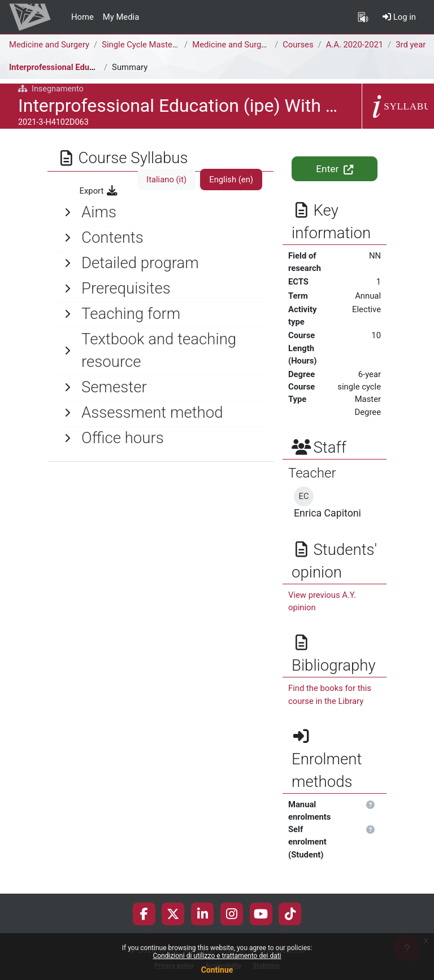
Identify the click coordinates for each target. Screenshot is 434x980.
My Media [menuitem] (121, 17)
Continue (217, 970)
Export (99, 191)
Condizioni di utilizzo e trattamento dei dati (217, 956)
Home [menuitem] (83, 17)
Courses (298, 45)
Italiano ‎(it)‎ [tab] (166, 180)
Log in (399, 17)
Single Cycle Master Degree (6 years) (170, 45)
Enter (334, 169)
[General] (160, 212)
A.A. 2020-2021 (355, 45)
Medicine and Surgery (49, 45)
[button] (371, 805)
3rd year (411, 45)
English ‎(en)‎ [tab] (231, 180)
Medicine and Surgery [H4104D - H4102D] (269, 45)
